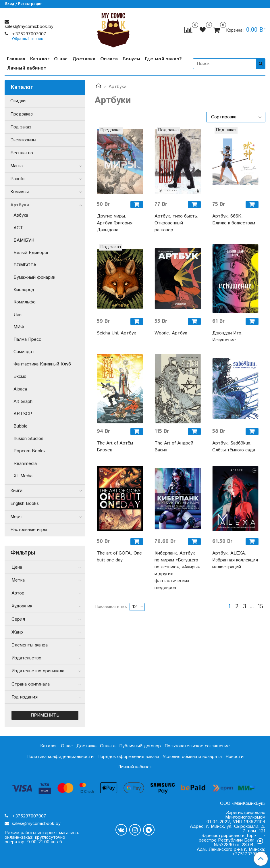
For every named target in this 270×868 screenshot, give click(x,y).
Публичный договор (140, 746)
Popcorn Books (29, 451)
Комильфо (25, 302)
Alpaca (20, 389)
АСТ (18, 228)
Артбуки (20, 205)
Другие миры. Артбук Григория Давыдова (115, 223)
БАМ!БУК (24, 240)
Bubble (21, 426)
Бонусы (132, 59)
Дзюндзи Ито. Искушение (227, 337)
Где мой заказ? (164, 59)
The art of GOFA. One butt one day (119, 557)
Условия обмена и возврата (192, 757)
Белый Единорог (31, 253)
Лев (18, 315)
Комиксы (20, 192)
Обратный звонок (27, 39)
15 (260, 607)
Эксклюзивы (23, 140)
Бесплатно (22, 153)
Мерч (16, 517)
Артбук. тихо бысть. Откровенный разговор (177, 223)
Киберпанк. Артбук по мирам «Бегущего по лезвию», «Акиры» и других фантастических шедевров (177, 570)
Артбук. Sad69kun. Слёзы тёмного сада (234, 447)
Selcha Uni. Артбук (116, 333)
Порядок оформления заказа (128, 757)
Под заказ (21, 127)
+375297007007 (28, 34)
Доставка (84, 59)
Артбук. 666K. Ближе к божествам (234, 220)
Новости (235, 757)
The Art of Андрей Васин (174, 447)
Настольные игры (29, 530)
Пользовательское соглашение (197, 746)
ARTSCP (23, 414)
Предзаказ (22, 114)
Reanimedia (25, 464)
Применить (45, 715)
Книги (16, 491)
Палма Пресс (27, 339)
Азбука (21, 215)
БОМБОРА (25, 265)
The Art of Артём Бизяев (115, 447)
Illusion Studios (28, 439)
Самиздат (24, 352)
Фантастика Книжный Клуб (42, 364)
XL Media (23, 476)
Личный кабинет (27, 68)
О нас (61, 59)
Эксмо (20, 377)
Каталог (40, 59)
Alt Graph (23, 402)
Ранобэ (18, 179)
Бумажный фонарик (34, 277)
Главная (16, 59)
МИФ (19, 327)
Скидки (18, 101)
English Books (25, 504)
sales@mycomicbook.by (29, 27)
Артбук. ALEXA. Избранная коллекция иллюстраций (235, 560)
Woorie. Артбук (171, 333)
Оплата (109, 59)
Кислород (24, 290)
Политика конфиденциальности (60, 757)
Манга (17, 166)
